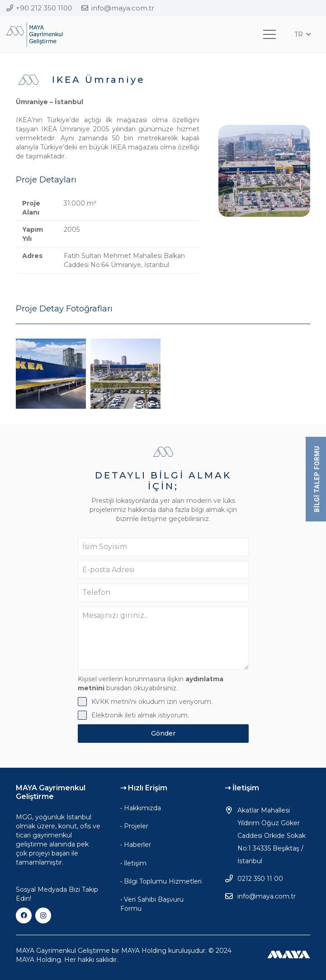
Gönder (163, 733)
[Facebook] (24, 915)
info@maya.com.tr (267, 896)
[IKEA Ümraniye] (51, 374)
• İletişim (133, 863)
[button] (302, 34)
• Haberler (136, 845)
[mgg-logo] (35, 35)
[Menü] (269, 34)
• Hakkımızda (141, 808)
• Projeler (134, 826)
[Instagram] (43, 915)
